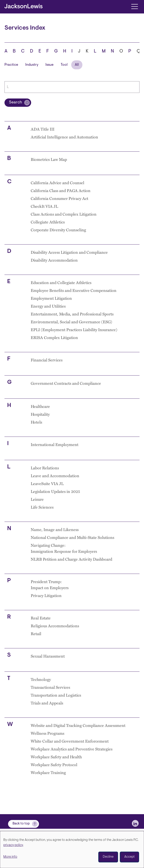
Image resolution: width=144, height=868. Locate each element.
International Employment (55, 444)
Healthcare (40, 406)
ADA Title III (43, 129)
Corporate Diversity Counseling (58, 230)
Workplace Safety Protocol (54, 764)
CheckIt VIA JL (44, 206)
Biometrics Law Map (49, 159)
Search (15, 103)
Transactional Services (50, 687)
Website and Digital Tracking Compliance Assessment (78, 725)
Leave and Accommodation (55, 476)
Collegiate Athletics (48, 222)
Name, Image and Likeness (55, 529)
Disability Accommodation (54, 260)
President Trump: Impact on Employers (50, 584)
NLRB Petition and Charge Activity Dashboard (71, 559)
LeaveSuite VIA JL (47, 483)
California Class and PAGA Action (61, 190)
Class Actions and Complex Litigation (64, 214)
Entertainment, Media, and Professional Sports (72, 314)
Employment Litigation (51, 298)
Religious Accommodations (55, 626)
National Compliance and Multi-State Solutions (72, 537)
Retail (36, 633)
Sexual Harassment (48, 656)
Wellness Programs (47, 733)
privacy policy (13, 845)
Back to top (21, 824)
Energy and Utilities (48, 306)
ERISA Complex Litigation (54, 337)
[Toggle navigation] (134, 6)
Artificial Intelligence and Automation (64, 137)
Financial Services (47, 360)
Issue (49, 65)
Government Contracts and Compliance (66, 383)
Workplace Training (48, 772)
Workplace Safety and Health (56, 757)
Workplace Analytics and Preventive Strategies (72, 749)
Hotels (36, 422)
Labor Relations (45, 468)
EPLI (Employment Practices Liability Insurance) (74, 329)
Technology (41, 679)
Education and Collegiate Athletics (61, 282)
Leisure (37, 499)
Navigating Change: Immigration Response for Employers (64, 548)
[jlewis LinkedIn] (135, 823)
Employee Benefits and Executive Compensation (74, 290)
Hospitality (40, 414)
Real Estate (41, 618)
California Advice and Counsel (57, 183)
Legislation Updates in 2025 (55, 491)
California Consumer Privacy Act (59, 198)
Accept (129, 857)
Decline (108, 857)
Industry (32, 65)
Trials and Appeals (47, 703)
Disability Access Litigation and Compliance (69, 252)
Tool (64, 65)
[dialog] (72, 849)
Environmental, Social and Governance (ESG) (71, 322)
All (77, 65)
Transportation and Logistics (56, 695)
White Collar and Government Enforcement (70, 741)
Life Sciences (42, 507)
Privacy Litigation (46, 595)
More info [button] (10, 857)
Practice (11, 65)
